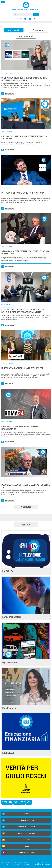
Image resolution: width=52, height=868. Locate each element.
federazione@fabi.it (12, 865)
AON (29, 802)
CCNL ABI (7, 802)
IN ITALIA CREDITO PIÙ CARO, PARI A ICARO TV (23, 193)
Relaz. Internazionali (19, 833)
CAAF (16, 846)
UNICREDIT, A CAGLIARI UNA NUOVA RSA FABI (23, 368)
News (10, 73)
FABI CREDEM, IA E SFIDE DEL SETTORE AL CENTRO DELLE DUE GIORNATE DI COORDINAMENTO (25, 311)
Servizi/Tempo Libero (19, 853)
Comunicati (38, 30)
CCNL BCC (19, 802)
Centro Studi (17, 840)
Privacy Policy (35, 863)
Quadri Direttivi (18, 820)
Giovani (16, 814)
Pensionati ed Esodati (19, 827)
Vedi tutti (26, 525)
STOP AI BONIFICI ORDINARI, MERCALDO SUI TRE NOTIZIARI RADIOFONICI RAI (24, 79)
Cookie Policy (43, 863)
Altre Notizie (14, 30)
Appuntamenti (26, 36)
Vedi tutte (26, 507)
